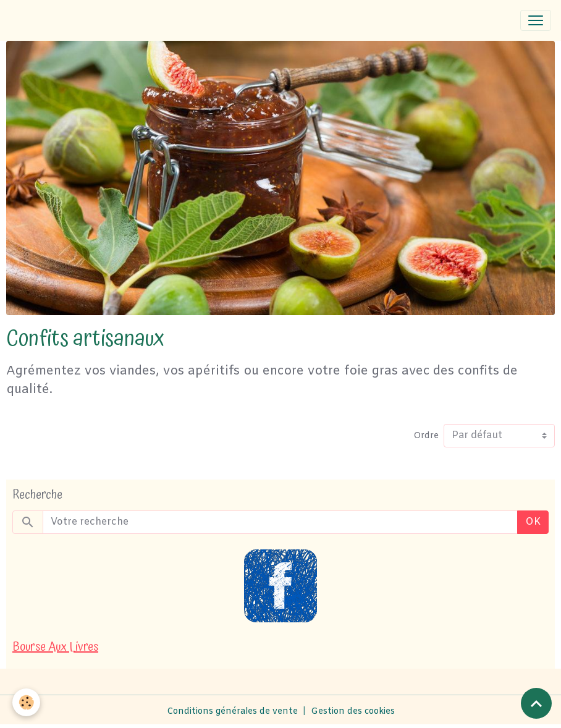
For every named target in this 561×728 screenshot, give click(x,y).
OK (533, 522)
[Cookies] (26, 702)
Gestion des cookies (353, 712)
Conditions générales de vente (232, 712)
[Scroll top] (536, 703)
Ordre (426, 436)
